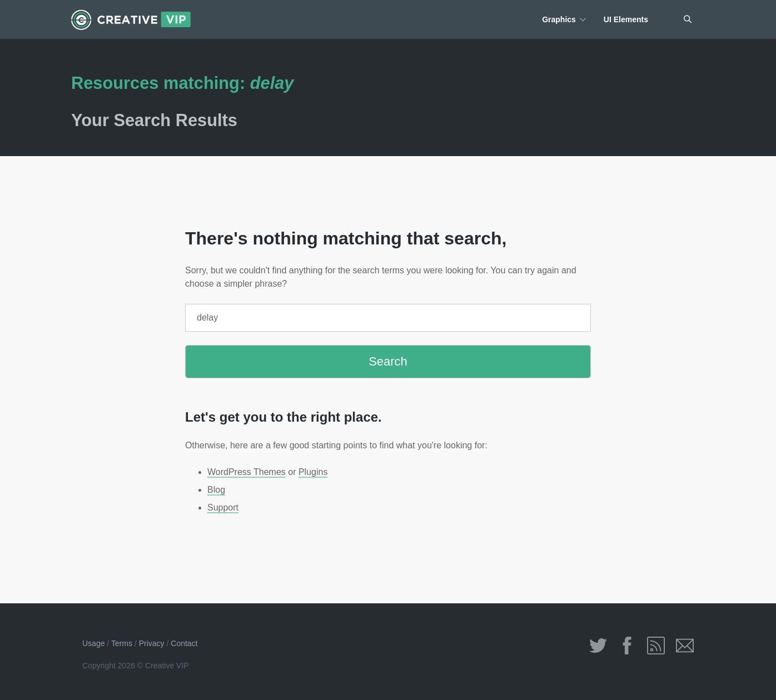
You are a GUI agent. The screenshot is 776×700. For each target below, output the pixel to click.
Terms (122, 643)
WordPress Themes (247, 472)
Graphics (559, 19)
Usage (93, 643)
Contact (184, 643)
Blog (216, 490)
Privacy (152, 643)
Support (223, 507)
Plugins (313, 472)
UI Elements (626, 19)
